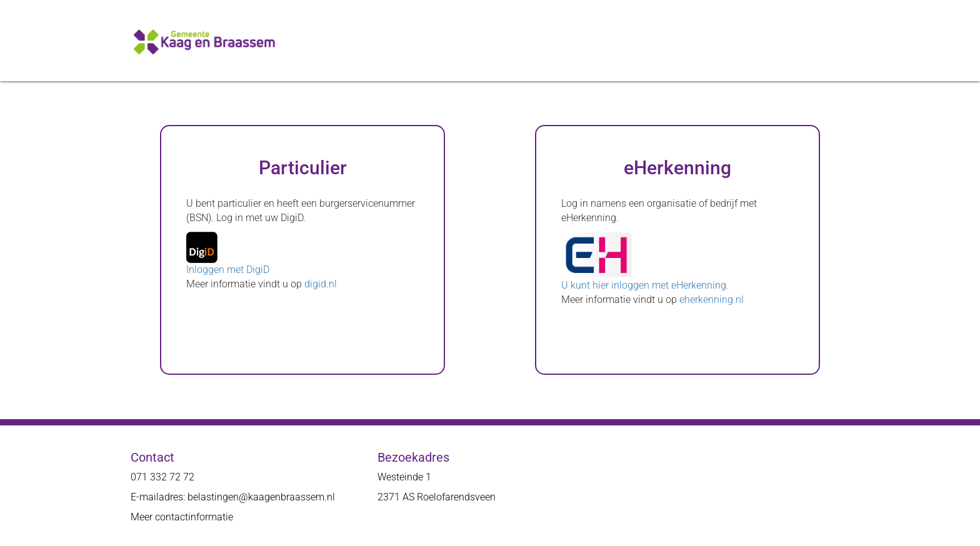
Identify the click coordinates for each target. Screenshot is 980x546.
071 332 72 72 (162, 477)
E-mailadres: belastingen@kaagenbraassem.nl (233, 497)
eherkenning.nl (712, 300)
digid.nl (321, 284)
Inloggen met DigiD (228, 270)
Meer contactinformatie (182, 517)
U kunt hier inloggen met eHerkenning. (645, 285)
